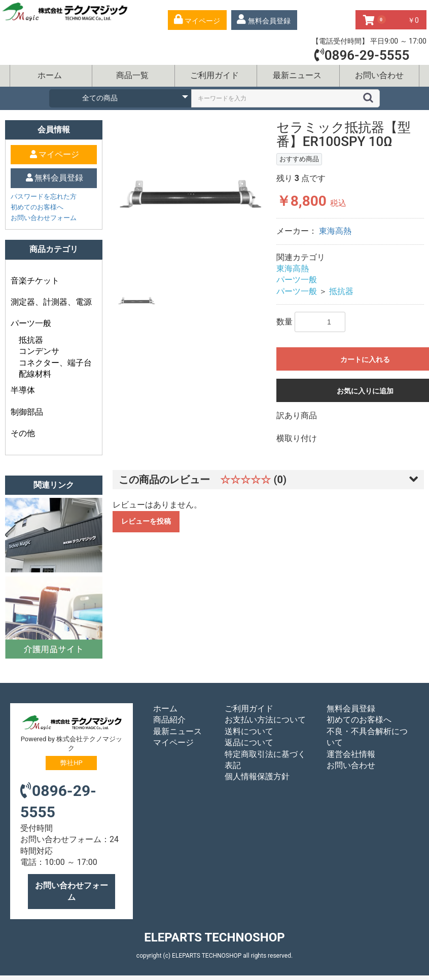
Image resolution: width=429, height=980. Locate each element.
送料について (249, 731)
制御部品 (27, 412)
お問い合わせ (379, 75)
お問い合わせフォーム (44, 218)
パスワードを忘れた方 (44, 196)
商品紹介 (169, 720)
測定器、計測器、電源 (51, 302)
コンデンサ (39, 351)
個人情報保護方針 (257, 776)
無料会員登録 (351, 709)
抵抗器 (31, 340)
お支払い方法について (265, 720)
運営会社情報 (351, 754)
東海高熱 (335, 231)
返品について (249, 742)
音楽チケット (35, 281)
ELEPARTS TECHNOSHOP (214, 937)
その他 (23, 433)
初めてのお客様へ (37, 207)
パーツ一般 (31, 323)
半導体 (23, 390)
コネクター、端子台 (55, 363)
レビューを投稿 (146, 521)
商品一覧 (132, 75)
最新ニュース (297, 75)
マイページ (173, 742)
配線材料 (35, 374)
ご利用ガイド (214, 75)
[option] (191, 193)
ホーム (50, 75)
